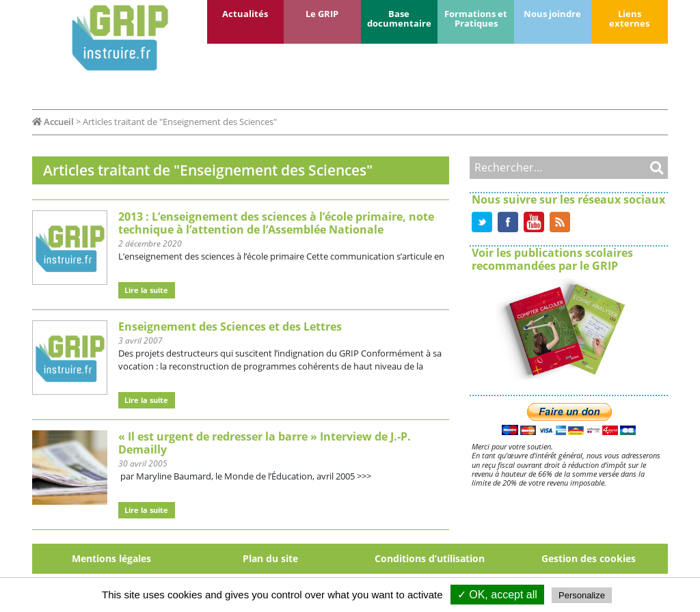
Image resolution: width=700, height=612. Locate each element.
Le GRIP (322, 14)
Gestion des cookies (589, 558)
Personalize (582, 595)
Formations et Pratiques (476, 18)
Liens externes (629, 18)
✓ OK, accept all (497, 595)
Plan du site (270, 558)
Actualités (245, 14)
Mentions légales (111, 558)
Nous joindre (552, 14)
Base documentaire (399, 18)
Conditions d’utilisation (430, 558)
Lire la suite (146, 290)
